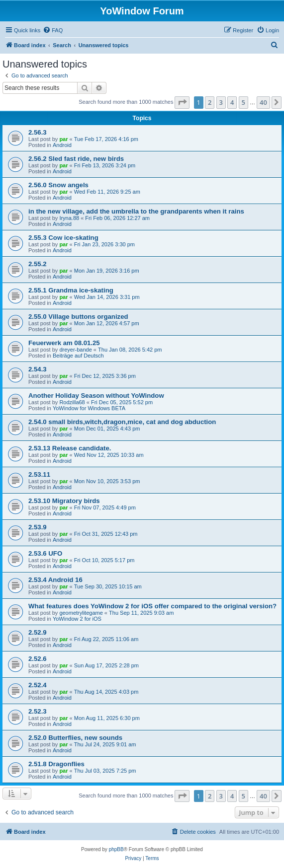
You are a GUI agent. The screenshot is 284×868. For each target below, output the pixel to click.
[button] (182, 102)
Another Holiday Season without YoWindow (96, 396)
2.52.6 (38, 659)
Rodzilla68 (72, 402)
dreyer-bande (75, 350)
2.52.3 (38, 711)
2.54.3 (38, 369)
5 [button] (243, 102)
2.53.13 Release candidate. (70, 448)
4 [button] (232, 102)
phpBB (116, 849)
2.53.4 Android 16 (55, 580)
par (63, 139)
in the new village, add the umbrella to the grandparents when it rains (136, 211)
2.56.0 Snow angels (58, 185)
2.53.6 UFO (45, 553)
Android (62, 145)
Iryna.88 (69, 218)
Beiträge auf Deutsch (78, 356)
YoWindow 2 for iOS (77, 619)
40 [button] (263, 102)
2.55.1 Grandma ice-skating (71, 290)
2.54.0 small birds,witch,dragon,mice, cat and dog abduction (122, 422)
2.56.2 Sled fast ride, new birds (76, 159)
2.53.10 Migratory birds (64, 501)
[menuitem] (53, 30)
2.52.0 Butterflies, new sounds (75, 738)
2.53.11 (39, 474)
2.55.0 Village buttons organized (78, 317)
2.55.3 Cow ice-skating (63, 238)
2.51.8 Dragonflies (56, 764)
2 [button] (210, 102)
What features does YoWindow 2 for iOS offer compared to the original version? (152, 606)
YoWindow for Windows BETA (89, 408)
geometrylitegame (81, 613)
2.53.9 (38, 527)
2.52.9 (38, 632)
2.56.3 (38, 132)
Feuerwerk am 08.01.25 (64, 343)
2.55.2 (38, 264)
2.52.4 (38, 685)
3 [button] (221, 102)
